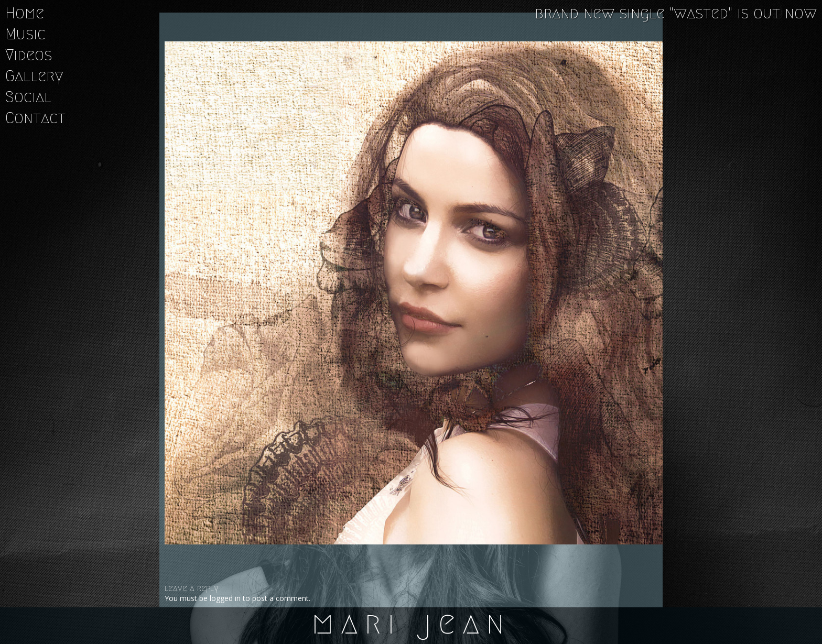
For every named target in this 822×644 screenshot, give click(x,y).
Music (25, 34)
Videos (29, 55)
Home (25, 13)
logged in (225, 598)
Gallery (34, 76)
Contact (35, 118)
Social (28, 97)
